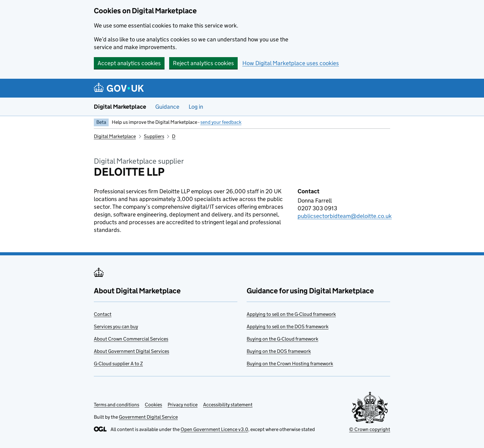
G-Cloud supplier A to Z (118, 364)
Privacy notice (183, 405)
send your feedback (221, 122)
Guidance (167, 107)
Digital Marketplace (120, 107)
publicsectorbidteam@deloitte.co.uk (345, 216)
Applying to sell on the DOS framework (288, 327)
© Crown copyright (370, 429)
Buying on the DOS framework (279, 351)
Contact (103, 314)
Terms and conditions (117, 405)
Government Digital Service (148, 417)
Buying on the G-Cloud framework (282, 339)
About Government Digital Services (131, 351)
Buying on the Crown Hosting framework (290, 364)
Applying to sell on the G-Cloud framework (291, 314)
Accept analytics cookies (129, 63)
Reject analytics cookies (203, 63)
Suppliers (154, 136)
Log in (196, 107)
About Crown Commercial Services (131, 339)
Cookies (153, 405)
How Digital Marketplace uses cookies (291, 63)
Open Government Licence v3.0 (214, 429)
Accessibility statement (228, 405)
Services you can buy (116, 327)
